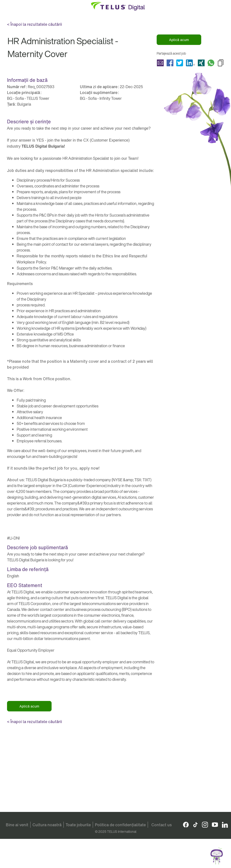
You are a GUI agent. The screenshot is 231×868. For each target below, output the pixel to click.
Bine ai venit (17, 825)
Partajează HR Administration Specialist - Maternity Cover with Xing (201, 63)
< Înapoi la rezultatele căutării (35, 24)
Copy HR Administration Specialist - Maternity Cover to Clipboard (221, 63)
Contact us (162, 825)
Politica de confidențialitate (120, 825)
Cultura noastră (47, 825)
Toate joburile (78, 825)
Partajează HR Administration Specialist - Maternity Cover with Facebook (170, 63)
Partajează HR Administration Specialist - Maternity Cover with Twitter (180, 63)
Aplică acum (179, 40)
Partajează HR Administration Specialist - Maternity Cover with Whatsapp (211, 63)
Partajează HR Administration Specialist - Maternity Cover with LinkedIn (190, 63)
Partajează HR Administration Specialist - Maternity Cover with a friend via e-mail (160, 63)
